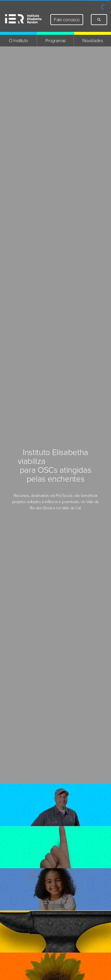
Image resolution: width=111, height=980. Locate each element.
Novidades (92, 41)
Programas (55, 41)
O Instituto (18, 41)
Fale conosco (67, 20)
